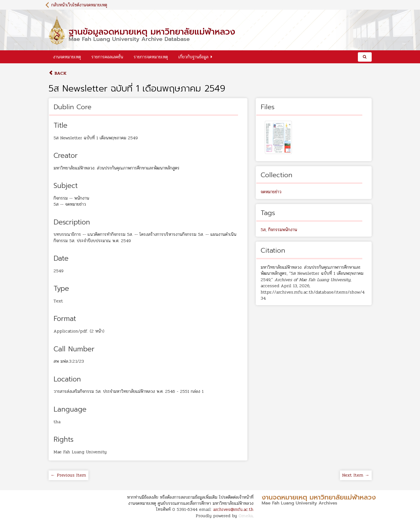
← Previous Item (68, 475)
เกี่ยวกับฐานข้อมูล (193, 57)
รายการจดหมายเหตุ (151, 57)
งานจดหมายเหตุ (67, 57)
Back (58, 73)
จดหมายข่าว (271, 192)
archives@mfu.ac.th (233, 509)
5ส (263, 230)
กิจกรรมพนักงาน (283, 230)
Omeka (246, 516)
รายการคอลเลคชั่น (107, 57)
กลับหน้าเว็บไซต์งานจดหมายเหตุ (79, 5)
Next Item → (356, 475)
